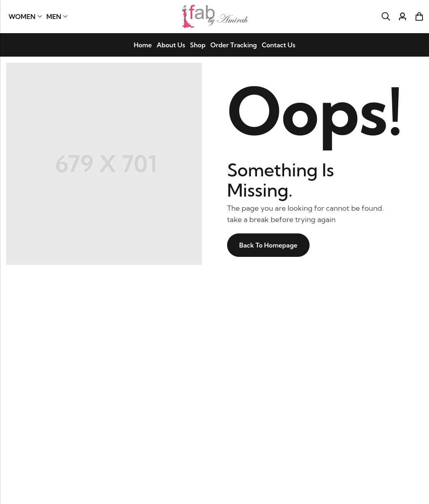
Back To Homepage (268, 245)
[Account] (402, 17)
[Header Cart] (419, 17)
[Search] (386, 17)
